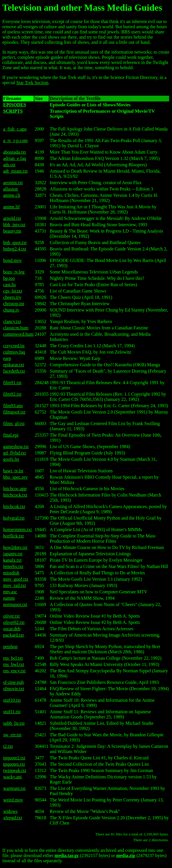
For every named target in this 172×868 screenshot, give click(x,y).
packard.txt (14, 635)
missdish (11, 573)
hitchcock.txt (15, 495)
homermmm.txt (17, 530)
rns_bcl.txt (13, 658)
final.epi (11, 435)
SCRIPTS (13, 111)
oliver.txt (11, 616)
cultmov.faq (14, 352)
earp (7, 358)
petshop (10, 647)
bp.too (9, 278)
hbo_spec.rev (15, 477)
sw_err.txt (12, 735)
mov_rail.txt (15, 585)
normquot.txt (15, 604)
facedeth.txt (14, 371)
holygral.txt (14, 518)
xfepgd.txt (13, 818)
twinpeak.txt (15, 770)
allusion (11, 189)
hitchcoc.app (15, 489)
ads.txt (9, 165)
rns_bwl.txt (14, 664)
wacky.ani (12, 777)
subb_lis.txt (14, 723)
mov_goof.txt (16, 579)
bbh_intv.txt (14, 225)
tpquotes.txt (14, 764)
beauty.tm (12, 231)
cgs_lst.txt (13, 291)
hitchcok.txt (14, 506)
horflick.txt (14, 536)
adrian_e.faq (15, 158)
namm (9, 598)
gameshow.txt (16, 447)
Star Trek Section (32, 83)
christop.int (14, 304)
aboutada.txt (15, 152)
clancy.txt (12, 321)
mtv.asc (10, 592)
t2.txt (8, 746)
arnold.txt (12, 218)
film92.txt (12, 394)
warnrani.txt (14, 788)
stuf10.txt (12, 700)
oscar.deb (12, 629)
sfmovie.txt (14, 689)
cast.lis (10, 285)
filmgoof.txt (14, 412)
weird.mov (13, 800)
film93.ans (13, 406)
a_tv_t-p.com (15, 140)
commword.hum (18, 334)
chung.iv (11, 310)
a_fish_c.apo (15, 129)
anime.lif (11, 207)
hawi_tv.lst (13, 471)
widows (10, 811)
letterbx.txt (13, 566)
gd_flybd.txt (15, 453)
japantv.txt (13, 554)
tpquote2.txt (14, 758)
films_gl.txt (14, 423)
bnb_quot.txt (15, 243)
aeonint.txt (13, 183)
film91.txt (12, 383)
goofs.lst (11, 459)
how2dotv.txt (15, 547)
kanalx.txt (12, 560)
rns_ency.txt (14, 671)
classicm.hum (16, 328)
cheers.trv (12, 297)
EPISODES (15, 105)
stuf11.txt (12, 712)
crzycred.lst (14, 346)
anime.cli (12, 195)
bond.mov (12, 260)
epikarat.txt (14, 365)
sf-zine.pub (14, 682)
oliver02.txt (14, 622)
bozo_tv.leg (14, 272)
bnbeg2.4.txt (15, 249)
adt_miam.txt (15, 171)
